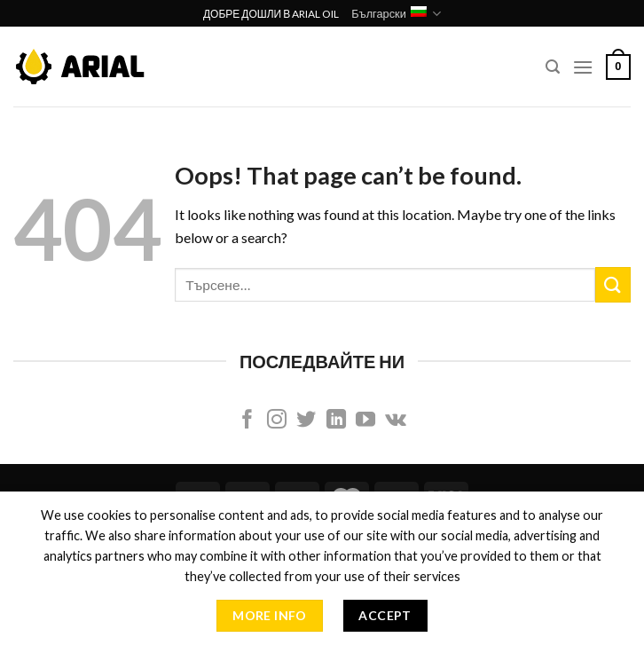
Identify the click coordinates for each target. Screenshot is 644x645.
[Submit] (613, 284)
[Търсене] (553, 67)
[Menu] (583, 67)
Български (396, 14)
